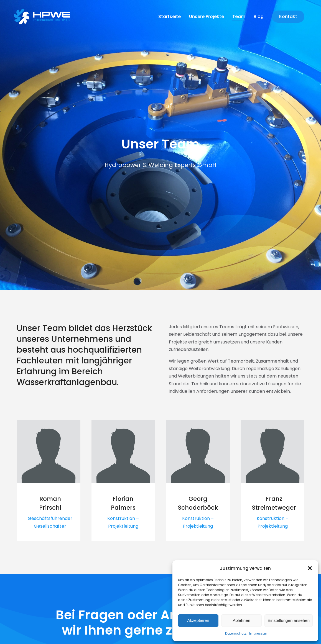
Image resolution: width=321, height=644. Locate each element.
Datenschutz (236, 633)
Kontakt (288, 16)
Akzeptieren (198, 620)
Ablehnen (241, 620)
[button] (310, 568)
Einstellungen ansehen (289, 620)
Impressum (259, 633)
